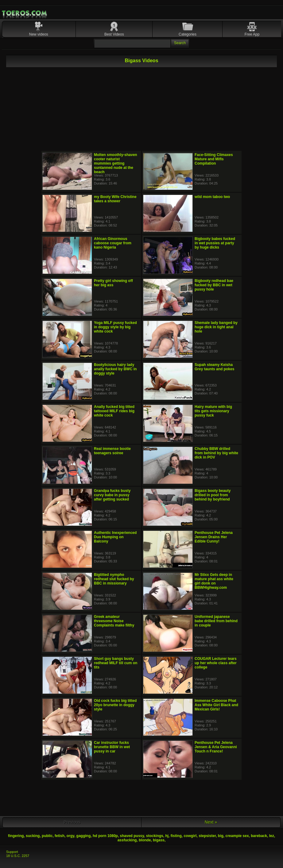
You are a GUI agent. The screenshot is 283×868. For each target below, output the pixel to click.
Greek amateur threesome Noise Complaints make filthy (114, 621)
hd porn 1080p (105, 836)
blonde (145, 840)
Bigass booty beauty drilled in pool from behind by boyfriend (213, 495)
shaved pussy (132, 836)
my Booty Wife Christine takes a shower (115, 199)
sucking (33, 836)
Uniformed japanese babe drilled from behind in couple (216, 621)
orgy (70, 836)
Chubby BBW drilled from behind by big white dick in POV (216, 453)
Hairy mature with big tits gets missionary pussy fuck (213, 411)
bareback (259, 836)
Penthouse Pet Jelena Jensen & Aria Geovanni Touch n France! (216, 747)
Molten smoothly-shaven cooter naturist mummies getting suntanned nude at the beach (116, 163)
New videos (39, 34)
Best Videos (114, 34)
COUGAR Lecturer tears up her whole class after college (216, 663)
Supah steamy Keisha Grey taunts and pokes (214, 367)
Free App (252, 34)
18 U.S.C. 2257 (18, 856)
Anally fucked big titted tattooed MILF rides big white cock (114, 411)
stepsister (207, 836)
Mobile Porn (25, 13)
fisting (176, 836)
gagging (84, 836)
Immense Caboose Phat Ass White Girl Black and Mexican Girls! (216, 705)
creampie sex (237, 836)
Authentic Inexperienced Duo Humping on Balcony (115, 537)
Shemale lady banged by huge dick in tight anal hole (216, 327)
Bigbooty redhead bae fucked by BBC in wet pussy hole (214, 285)
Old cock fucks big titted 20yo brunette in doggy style (115, 705)
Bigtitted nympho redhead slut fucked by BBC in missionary (114, 579)
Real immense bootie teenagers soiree (112, 451)
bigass (159, 840)
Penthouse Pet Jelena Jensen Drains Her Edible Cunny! (214, 537)
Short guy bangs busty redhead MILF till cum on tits (116, 663)
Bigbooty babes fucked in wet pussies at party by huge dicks (215, 243)
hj (167, 836)
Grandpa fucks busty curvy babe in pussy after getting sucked (112, 495)
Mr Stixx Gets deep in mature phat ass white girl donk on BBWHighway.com (214, 581)
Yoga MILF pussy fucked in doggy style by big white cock (115, 327)
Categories (188, 34)
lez (272, 836)
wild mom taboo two (212, 197)
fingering (16, 836)
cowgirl (190, 836)
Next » (211, 822)
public (47, 836)
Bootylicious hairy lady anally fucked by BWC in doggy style (115, 369)
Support (12, 852)
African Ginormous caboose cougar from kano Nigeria (113, 243)
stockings (155, 836)
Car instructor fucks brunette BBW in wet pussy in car (112, 747)
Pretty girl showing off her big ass (113, 283)
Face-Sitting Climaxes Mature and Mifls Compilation (214, 159)
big (221, 836)
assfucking (127, 840)
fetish (60, 836)
